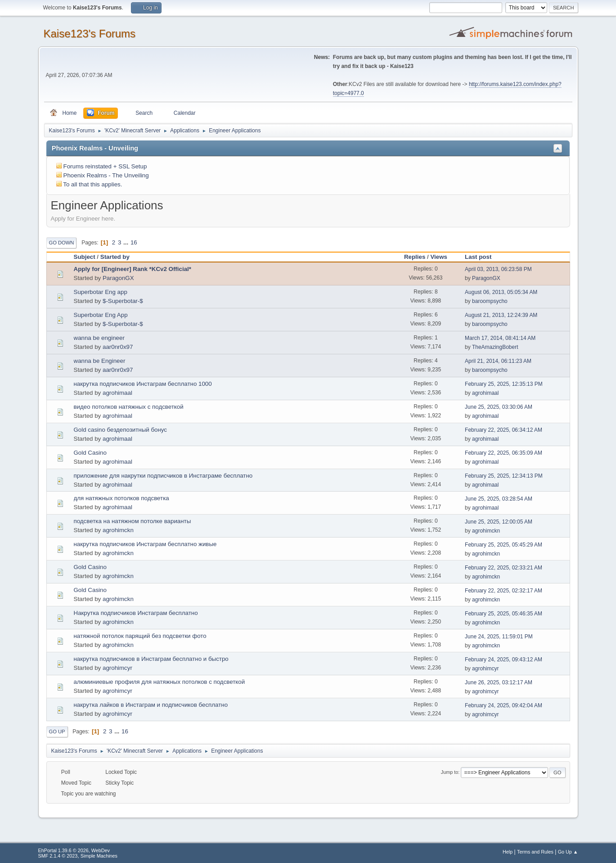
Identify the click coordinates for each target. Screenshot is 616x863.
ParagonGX (118, 278)
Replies (415, 257)
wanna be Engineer (100, 361)
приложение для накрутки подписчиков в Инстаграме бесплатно (163, 476)
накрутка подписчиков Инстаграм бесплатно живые (145, 544)
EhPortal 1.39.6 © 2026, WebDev (74, 850)
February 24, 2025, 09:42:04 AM (504, 705)
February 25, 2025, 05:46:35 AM (504, 614)
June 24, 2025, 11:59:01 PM (499, 637)
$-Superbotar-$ (123, 301)
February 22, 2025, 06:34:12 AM (504, 430)
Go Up (57, 732)
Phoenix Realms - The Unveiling (106, 175)
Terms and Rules (535, 852)
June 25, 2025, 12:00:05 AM (499, 522)
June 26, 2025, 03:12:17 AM (499, 682)
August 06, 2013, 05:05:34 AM (501, 292)
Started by (119, 257)
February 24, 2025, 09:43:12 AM (504, 660)
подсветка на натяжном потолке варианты (133, 521)
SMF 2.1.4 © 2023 (58, 856)
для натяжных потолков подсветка (121, 498)
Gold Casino (90, 453)
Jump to (450, 772)
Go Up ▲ (568, 852)
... (127, 242)
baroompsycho (490, 301)
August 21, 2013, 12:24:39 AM (501, 315)
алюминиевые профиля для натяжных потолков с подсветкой (160, 682)
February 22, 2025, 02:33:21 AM (504, 568)
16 (134, 242)
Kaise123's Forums (90, 34)
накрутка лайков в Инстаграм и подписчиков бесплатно (151, 705)
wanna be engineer (99, 338)
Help (508, 852)
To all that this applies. (92, 184)
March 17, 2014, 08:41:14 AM (500, 338)
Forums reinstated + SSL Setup (105, 166)
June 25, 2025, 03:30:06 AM (499, 407)
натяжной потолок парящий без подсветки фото (140, 636)
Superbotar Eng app (101, 292)
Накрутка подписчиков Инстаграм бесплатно (136, 613)
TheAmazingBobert (495, 347)
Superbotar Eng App (101, 315)
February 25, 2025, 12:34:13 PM (504, 476)
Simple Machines (99, 856)
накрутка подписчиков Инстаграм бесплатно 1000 (143, 384)
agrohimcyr (117, 668)
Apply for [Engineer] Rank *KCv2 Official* (133, 269)
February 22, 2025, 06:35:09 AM (504, 453)
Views (439, 257)
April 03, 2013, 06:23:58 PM (498, 269)
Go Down (62, 243)
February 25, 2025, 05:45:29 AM (504, 545)
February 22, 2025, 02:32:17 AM (504, 591)
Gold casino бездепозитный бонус (121, 430)
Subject (85, 257)
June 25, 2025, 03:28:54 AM (499, 499)
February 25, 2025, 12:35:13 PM (504, 384)
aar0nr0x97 (118, 347)
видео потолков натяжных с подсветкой (129, 407)
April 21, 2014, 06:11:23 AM (498, 361)
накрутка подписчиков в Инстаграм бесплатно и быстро (151, 659)
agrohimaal (117, 393)
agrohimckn (118, 530)
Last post (478, 257)
